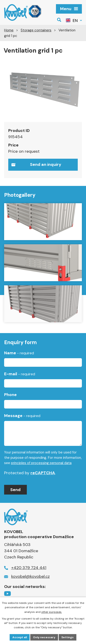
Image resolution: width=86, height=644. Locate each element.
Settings (68, 637)
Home (9, 30)
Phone (10, 395)
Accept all (20, 637)
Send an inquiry (36, 164)
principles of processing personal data (41, 463)
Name (19, 353)
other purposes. (52, 612)
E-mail (20, 374)
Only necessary (44, 637)
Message (22, 416)
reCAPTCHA (43, 473)
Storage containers (36, 30)
